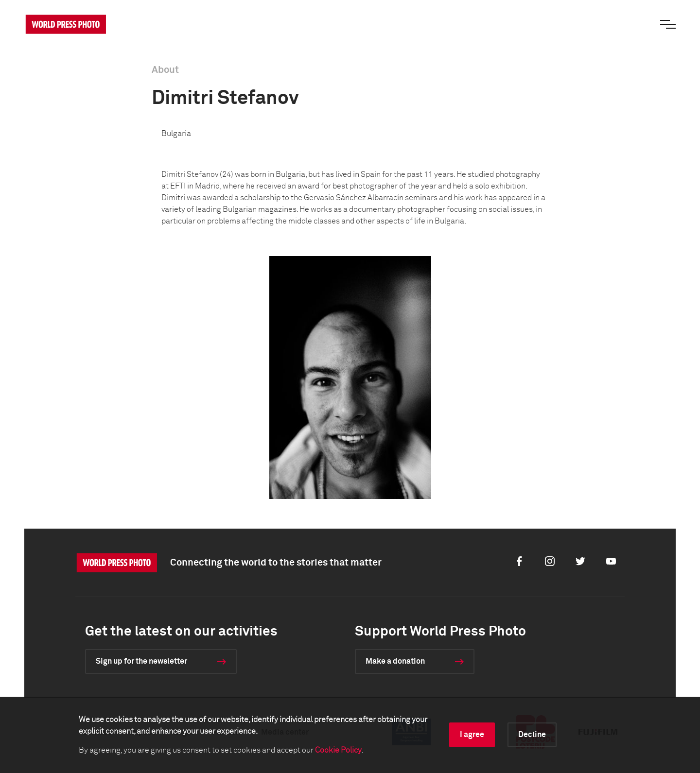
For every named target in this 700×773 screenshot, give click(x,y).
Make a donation (395, 661)
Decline (532, 735)
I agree (472, 735)
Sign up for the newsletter (141, 661)
